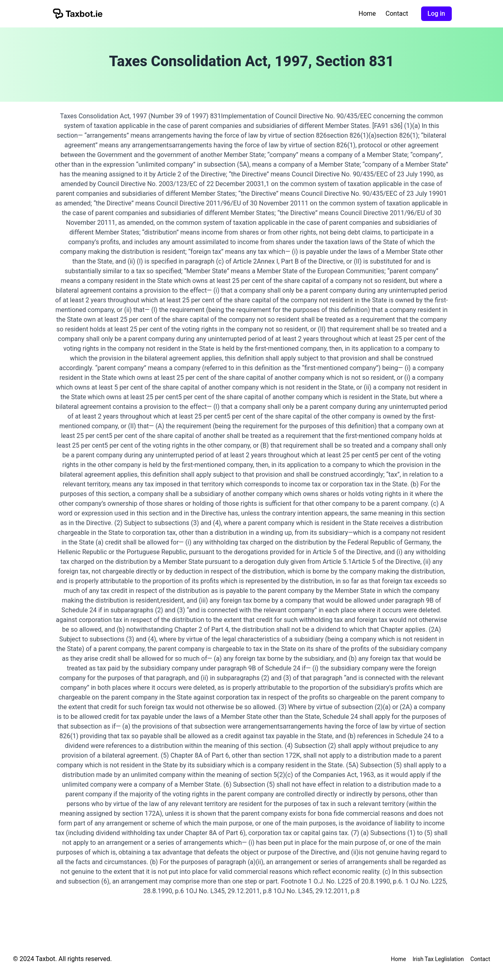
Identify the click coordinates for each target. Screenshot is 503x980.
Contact (397, 14)
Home (367, 14)
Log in (436, 14)
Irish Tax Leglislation (438, 959)
